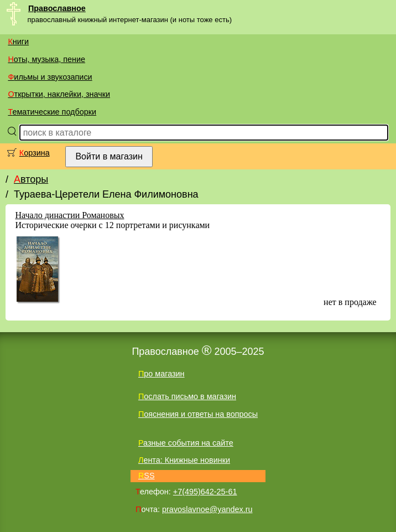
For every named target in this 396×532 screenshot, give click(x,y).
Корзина (35, 153)
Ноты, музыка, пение (46, 59)
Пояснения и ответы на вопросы (198, 414)
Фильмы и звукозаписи (50, 77)
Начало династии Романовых (69, 215)
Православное (57, 8)
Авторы (31, 179)
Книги (18, 42)
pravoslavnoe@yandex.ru (207, 509)
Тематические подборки (52, 112)
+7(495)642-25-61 (205, 492)
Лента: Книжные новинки (184, 460)
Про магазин (161, 374)
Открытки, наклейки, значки (59, 94)
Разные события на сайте (186, 443)
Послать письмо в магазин (187, 396)
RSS (147, 476)
